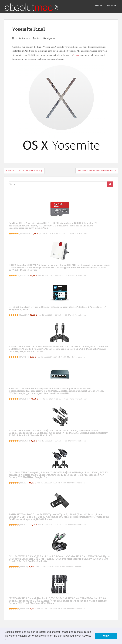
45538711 (24, 525)
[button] (9, 640)
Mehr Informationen (78, 234)
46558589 (24, 315)
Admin (38, 38)
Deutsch (112, 5)
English (99, 5)
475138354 (25, 441)
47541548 (24, 357)
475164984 (25, 233)
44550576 (24, 275)
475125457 (25, 399)
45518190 (24, 609)
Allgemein (51, 38)
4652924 (24, 483)
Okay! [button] (106, 636)
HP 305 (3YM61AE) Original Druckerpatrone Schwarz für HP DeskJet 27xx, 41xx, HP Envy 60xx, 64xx (57, 308)
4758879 (24, 567)
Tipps (76, 55)
